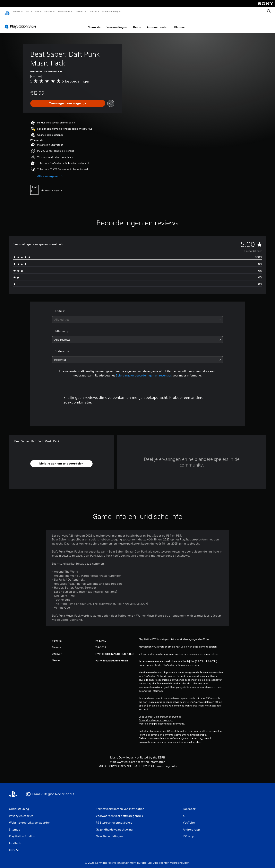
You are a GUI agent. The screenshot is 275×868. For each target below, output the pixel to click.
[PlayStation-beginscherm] (7, 11)
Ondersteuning (110, 11)
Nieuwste (94, 23)
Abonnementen (157, 23)
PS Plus (48, 11)
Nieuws (80, 11)
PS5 (28, 11)
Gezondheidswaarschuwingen (156, 716)
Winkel (93, 11)
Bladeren (180, 23)
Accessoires (64, 11)
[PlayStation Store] (21, 22)
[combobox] (137, 316)
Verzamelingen (117, 23)
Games (16, 11)
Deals (137, 23)
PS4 (37, 11)
